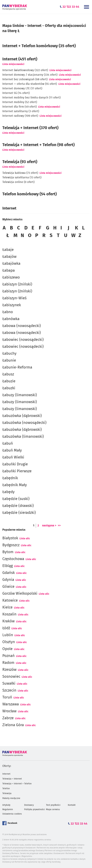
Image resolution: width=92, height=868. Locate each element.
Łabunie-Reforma (17, 367)
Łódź (6, 628)
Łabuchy (9, 354)
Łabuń (8, 444)
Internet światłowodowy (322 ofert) (25, 70)
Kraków (8, 621)
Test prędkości (53, 805)
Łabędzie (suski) (16, 499)
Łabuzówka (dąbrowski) (22, 416)
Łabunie (9, 360)
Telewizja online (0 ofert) (18, 182)
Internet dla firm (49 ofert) (20, 107)
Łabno (8, 312)
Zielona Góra (13, 725)
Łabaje (8, 250)
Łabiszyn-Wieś (14, 298)
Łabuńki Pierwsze (17, 471)
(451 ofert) (20, 59)
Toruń (7, 697)
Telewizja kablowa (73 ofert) (20, 173)
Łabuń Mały (12, 450)
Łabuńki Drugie (15, 464)
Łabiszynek (12, 305)
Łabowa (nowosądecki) (22, 326)
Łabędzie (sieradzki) (19, 513)
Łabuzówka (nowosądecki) (24, 423)
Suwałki (9, 684)
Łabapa (9, 271)
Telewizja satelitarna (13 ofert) (22, 178)
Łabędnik (10, 478)
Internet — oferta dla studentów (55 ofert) (30, 84)
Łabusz (8, 374)
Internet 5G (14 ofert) (16, 93)
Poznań (8, 656)
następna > (49, 526)
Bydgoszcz (11, 545)
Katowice (10, 600)
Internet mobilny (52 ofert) (20, 102)
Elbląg (8, 566)
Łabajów (9, 257)
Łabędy (8, 492)
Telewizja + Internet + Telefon (17, 784)
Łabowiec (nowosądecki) (23, 340)
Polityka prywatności (35, 809)
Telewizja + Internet (12, 779)
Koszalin (9, 614)
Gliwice (8, 587)
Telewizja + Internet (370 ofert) (30, 128)
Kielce (7, 607)
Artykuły (6, 805)
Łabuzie (9, 381)
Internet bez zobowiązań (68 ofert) (25, 79)
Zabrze (8, 718)
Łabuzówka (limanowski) (23, 437)
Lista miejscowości (13, 64)
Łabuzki (9, 388)
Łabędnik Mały (15, 485)
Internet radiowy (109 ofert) (20, 116)
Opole (7, 649)
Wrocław (9, 711)
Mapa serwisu (53, 809)
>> (59, 526)
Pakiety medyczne (11, 798)
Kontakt (72, 805)
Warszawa (11, 704)
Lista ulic (25, 539)
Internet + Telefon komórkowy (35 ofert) (39, 46)
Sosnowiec (11, 677)
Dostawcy (29, 805)
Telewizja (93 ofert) (20, 162)
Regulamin (8, 809)
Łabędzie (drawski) (18, 506)
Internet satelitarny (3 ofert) (21, 111)
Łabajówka (11, 264)
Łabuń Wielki (13, 457)
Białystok (10, 538)
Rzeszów (9, 670)
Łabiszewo (11, 277)
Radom (8, 663)
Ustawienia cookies (12, 814)
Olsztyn (9, 642)
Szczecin (9, 690)
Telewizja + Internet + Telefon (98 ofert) (38, 145)
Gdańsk (9, 573)
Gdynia (8, 580)
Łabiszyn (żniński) (17, 284)
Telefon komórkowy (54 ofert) (30, 194)
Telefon (6, 789)
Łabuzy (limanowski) (20, 395)
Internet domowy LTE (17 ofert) (22, 89)
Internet (6, 774)
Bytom (8, 552)
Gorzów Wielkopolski (20, 594)
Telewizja (7, 793)
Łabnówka (11, 319)
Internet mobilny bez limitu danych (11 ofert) (31, 98)
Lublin (8, 635)
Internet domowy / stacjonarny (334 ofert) (30, 75)
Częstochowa (13, 559)
